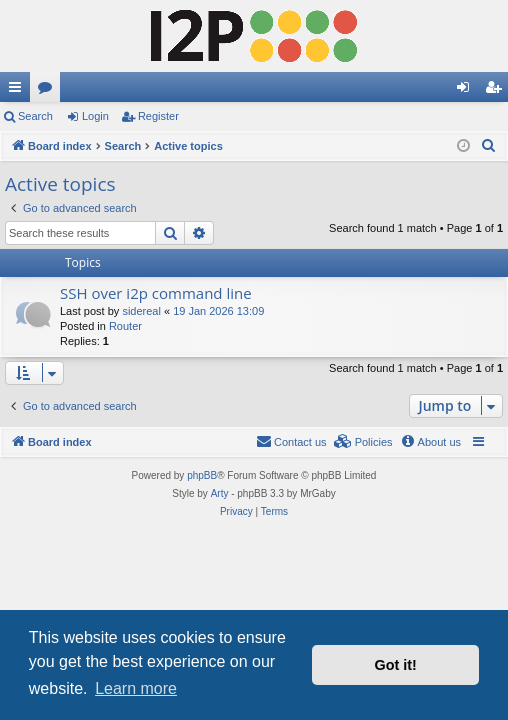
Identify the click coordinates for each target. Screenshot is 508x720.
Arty (220, 493)
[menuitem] (489, 146)
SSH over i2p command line (156, 293)
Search (35, 116)
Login (95, 116)
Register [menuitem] (497, 91)
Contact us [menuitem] (291, 441)
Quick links (19, 91)
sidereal (141, 311)
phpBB (202, 475)
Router (125, 326)
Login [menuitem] (467, 91)
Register (158, 116)
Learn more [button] (136, 688)
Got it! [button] (396, 665)
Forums (49, 91)
